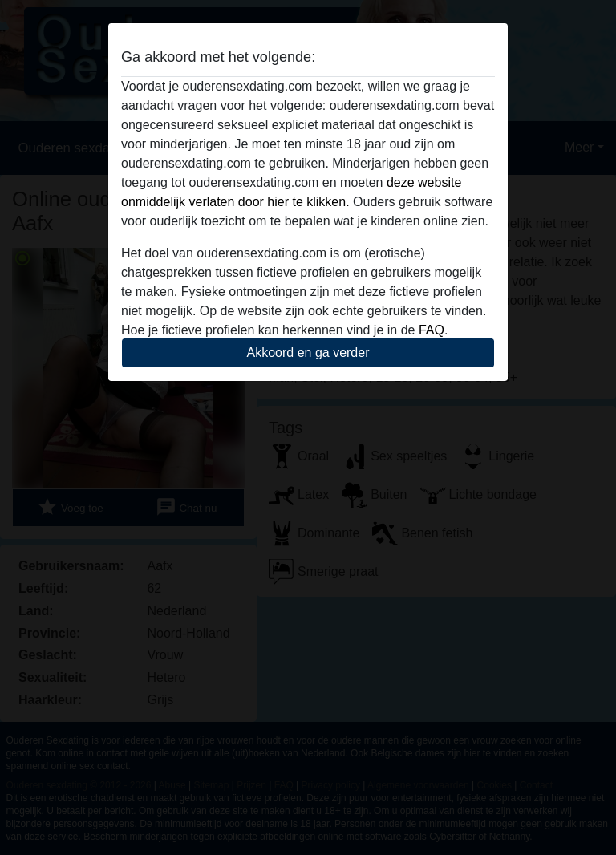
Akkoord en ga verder (308, 353)
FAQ (432, 330)
